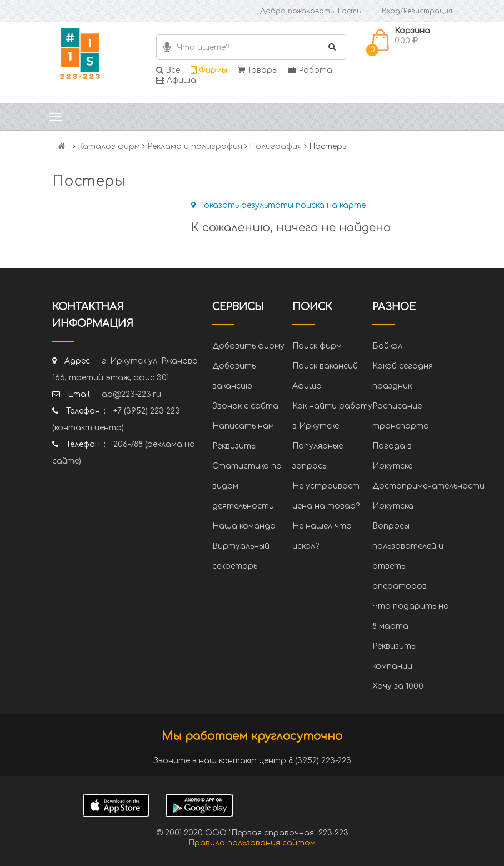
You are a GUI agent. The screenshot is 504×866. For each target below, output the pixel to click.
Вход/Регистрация (417, 11)
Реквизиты (234, 446)
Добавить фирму (248, 346)
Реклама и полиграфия (195, 146)
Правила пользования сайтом (252, 843)
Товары (258, 70)
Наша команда (244, 526)
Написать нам (243, 426)
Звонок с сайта (245, 406)
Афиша (176, 80)
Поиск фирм (317, 346)
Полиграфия (276, 146)
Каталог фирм (109, 146)
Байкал (387, 346)
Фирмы (209, 70)
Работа (310, 70)
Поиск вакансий (325, 366)
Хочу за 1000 (398, 686)
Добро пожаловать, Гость (310, 11)
